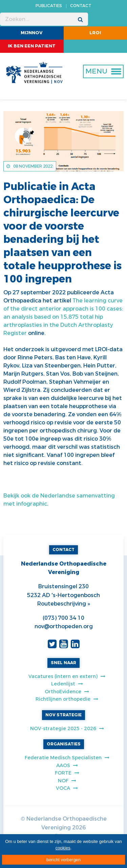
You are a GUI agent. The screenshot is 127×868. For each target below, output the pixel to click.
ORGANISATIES (64, 744)
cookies (63, 848)
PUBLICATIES (49, 6)
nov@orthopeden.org (64, 626)
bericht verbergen (63, 860)
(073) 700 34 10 (63, 618)
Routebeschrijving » (63, 604)
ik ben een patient (32, 46)
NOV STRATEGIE (63, 715)
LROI (95, 33)
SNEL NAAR (63, 663)
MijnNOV (32, 33)
